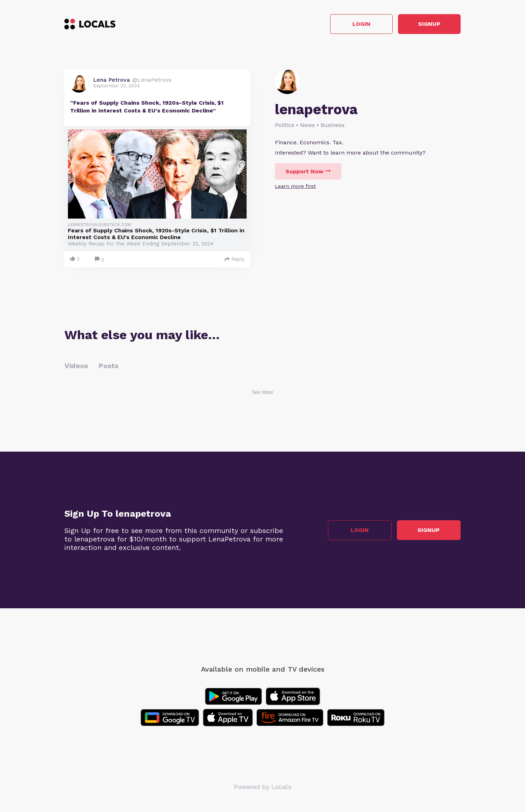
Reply (235, 259)
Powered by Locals (263, 787)
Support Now (308, 171)
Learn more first (295, 186)
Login (360, 24)
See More (263, 393)
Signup (429, 24)
